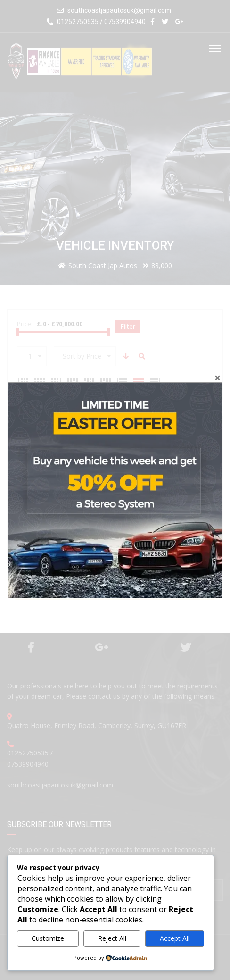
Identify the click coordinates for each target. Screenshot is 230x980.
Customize (48, 938)
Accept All (175, 938)
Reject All (112, 938)
